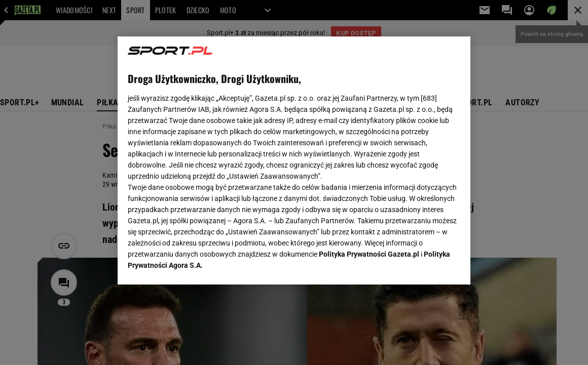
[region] (294, 160)
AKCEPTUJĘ (426, 265)
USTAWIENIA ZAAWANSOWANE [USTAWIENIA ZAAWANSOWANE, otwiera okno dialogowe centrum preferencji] (194, 264)
